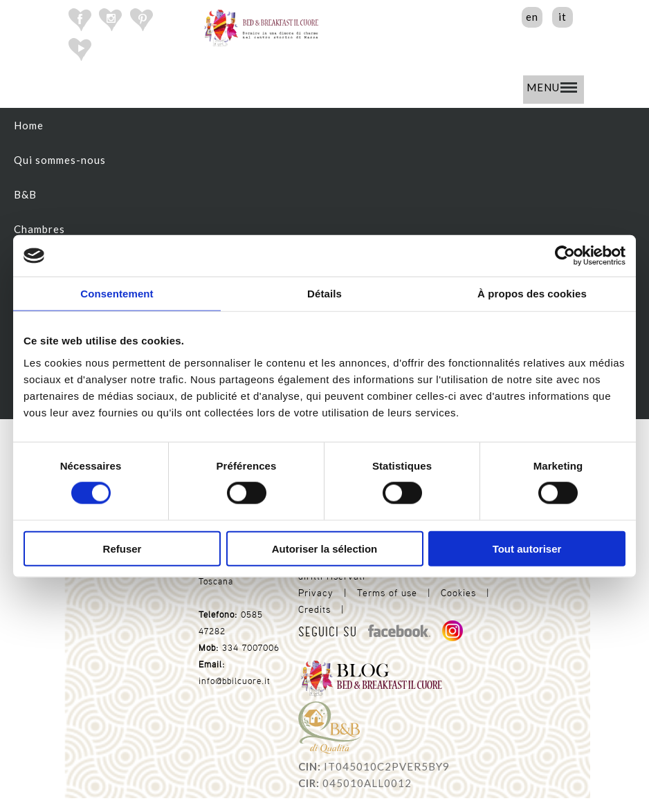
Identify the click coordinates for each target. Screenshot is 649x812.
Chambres (39, 229)
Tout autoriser (527, 548)
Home (29, 125)
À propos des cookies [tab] (532, 294)
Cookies (458, 593)
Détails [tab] (324, 294)
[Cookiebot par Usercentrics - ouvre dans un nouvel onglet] (565, 256)
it (563, 17)
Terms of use (387, 593)
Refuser (122, 548)
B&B (25, 194)
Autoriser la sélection (325, 548)
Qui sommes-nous (60, 160)
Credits (314, 609)
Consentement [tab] (117, 294)
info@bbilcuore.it (235, 681)
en (532, 17)
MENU (552, 87)
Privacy (316, 593)
